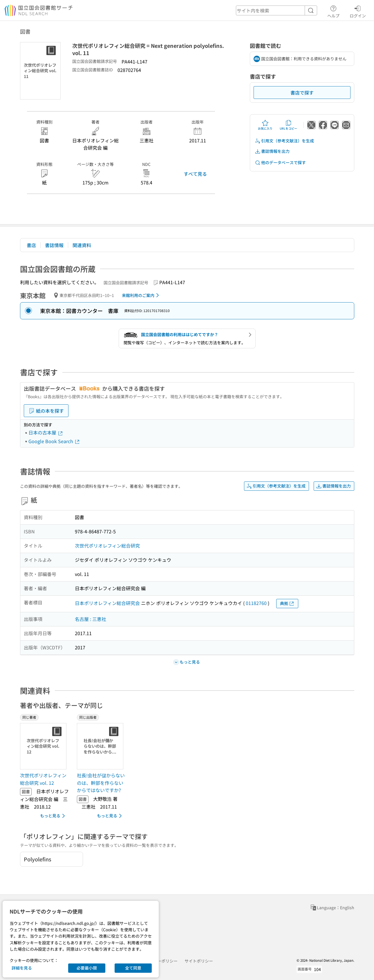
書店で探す (302, 93)
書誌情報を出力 (272, 151)
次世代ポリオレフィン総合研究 (107, 546)
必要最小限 (87, 968)
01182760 (256, 603)
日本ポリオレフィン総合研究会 (107, 603)
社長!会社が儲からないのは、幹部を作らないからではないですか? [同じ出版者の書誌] (101, 783)
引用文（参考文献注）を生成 (284, 141)
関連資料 (82, 245)
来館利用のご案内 (141, 295)
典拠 (287, 603)
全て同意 (133, 968)
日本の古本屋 (46, 432)
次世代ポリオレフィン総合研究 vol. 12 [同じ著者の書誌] (43, 779)
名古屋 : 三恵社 (91, 619)
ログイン (358, 11)
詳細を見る (22, 968)
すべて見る (195, 174)
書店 (31, 245)
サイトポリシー (199, 961)
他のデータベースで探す (280, 163)
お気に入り (265, 125)
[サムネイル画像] (44, 746)
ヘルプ (333, 11)
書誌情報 (54, 245)
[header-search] (277, 10)
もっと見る (54, 816)
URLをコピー (288, 125)
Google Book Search (54, 441)
